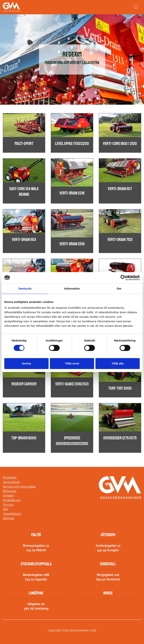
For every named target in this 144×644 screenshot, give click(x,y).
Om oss (8, 505)
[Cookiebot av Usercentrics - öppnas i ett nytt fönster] (123, 278)
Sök (5, 509)
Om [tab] (119, 288)
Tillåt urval (72, 363)
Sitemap (9, 518)
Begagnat (10, 491)
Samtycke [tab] (25, 288)
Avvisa (26, 363)
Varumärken (11, 482)
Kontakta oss (12, 500)
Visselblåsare (12, 514)
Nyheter (8, 496)
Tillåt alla (118, 363)
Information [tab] (72, 288)
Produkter (10, 477)
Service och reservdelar (19, 487)
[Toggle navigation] (136, 7)
